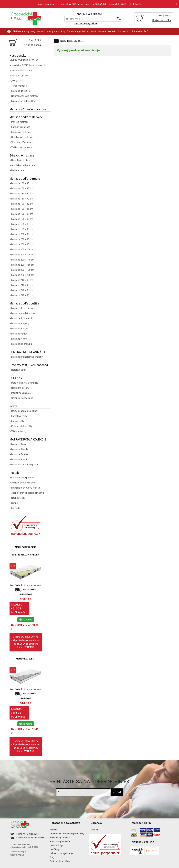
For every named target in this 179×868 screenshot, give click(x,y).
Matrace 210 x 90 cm (22, 285)
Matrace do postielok (22, 308)
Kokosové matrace (21, 132)
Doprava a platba (76, 31)
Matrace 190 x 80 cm (22, 204)
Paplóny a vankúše (21, 393)
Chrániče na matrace (22, 398)
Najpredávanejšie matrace (25, 96)
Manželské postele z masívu (26, 488)
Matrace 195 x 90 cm (22, 229)
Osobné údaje (56, 845)
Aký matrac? (38, 31)
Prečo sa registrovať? (60, 842)
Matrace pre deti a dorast (24, 313)
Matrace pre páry (20, 324)
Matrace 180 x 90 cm (22, 199)
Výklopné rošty (19, 431)
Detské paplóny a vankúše (25, 383)
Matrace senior (19, 334)
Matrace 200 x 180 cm (23, 270)
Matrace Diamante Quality (25, 465)
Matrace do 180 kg (21, 91)
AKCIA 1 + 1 (17, 81)
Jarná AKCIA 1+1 (20, 76)
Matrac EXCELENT (26, 659)
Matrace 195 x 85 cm (22, 224)
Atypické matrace (96, 31)
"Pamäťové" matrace (22, 142)
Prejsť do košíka (162, 20)
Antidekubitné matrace (23, 165)
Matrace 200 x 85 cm (22, 239)
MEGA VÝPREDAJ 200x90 (25, 60)
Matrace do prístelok (22, 318)
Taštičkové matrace (22, 147)
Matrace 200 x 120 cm (23, 255)
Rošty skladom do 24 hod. (25, 411)
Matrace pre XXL (20, 329)
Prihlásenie (80, 23)
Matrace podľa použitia (24, 303)
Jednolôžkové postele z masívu (28, 493)
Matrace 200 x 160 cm (23, 265)
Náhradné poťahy (20, 388)
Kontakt (112, 31)
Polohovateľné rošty (22, 426)
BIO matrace (18, 170)
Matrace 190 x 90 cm (22, 214)
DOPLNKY (16, 378)
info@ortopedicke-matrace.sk (30, 838)
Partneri (94, 830)
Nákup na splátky (56, 31)
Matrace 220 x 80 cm (22, 290)
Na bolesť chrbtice (21, 160)
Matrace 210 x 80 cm (22, 280)
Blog (52, 857)
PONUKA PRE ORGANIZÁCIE (28, 352)
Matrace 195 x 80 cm (22, 219)
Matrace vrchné (19, 339)
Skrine (15, 503)
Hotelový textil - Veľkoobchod (29, 365)
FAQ (146, 31)
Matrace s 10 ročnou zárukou (28, 109)
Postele (15, 473)
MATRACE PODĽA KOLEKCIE (28, 439)
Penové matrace (20, 122)
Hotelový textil (19, 370)
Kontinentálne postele (23, 478)
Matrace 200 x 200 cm (23, 275)
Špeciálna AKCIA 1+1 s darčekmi (28, 65)
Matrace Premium (21, 460)
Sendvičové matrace (22, 137)
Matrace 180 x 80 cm (22, 194)
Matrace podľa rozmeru (25, 179)
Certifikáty (54, 849)
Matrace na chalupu (22, 344)
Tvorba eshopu (18, 852)
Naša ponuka (18, 56)
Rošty (13, 406)
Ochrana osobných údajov (62, 853)
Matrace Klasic (19, 444)
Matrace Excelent (20, 454)
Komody (16, 508)
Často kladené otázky (60, 861)
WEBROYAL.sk (17, 855)
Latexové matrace (21, 127)
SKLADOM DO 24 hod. (22, 71)
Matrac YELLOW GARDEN (26, 555)
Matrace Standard (21, 449)
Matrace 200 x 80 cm (22, 234)
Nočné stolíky (18, 498)
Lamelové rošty (19, 416)
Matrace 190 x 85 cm (22, 209)
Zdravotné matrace (22, 155)
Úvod (81, 41)
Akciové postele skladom (24, 483)
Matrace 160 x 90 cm (22, 188)
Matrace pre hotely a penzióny (27, 357)
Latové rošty (18, 421)
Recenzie (137, 31)
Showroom (124, 31)
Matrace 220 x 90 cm (22, 295)
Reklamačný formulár (60, 838)
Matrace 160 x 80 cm (22, 183)
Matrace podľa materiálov (26, 117)
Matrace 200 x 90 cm (22, 244)
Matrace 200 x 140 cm (23, 260)
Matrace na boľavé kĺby (23, 101)
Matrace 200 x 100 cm (23, 250)
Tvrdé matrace (19, 86)
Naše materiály (21, 31)
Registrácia (91, 23)
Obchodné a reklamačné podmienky (67, 834)
